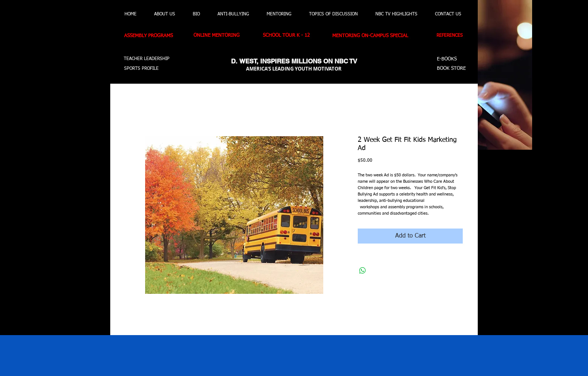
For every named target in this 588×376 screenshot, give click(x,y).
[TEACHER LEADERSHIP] (147, 59)
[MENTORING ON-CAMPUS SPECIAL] (376, 36)
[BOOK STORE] (452, 69)
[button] (79, 64)
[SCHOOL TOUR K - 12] (290, 36)
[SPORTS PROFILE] (145, 69)
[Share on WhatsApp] (363, 271)
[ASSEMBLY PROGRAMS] (153, 36)
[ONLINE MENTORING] (221, 36)
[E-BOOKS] (448, 59)
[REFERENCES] (452, 36)
